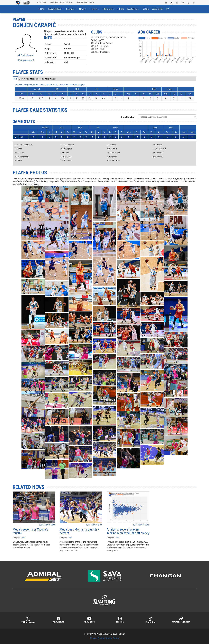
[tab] (15, 79)
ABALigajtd (89, 620)
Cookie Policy (112, 638)
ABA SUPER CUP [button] (84, 3)
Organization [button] (54, 9)
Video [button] (146, 9)
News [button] (82, 9)
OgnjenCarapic (26, 55)
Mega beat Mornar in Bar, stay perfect (79, 531)
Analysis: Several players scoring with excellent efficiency (128, 531)
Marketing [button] (132, 9)
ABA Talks (157, 9)
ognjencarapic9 (26, 60)
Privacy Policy (97, 638)
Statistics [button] (107, 9)
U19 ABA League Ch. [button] (60, 3)
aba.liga (120, 620)
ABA (23, 538)
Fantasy (42, 3)
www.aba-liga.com (181, 620)
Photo (121, 9)
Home (42, 9)
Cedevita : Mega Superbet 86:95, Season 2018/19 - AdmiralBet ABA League (50, 85)
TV (167, 9)
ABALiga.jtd (59, 620)
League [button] (70, 9)
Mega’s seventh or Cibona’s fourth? (30, 531)
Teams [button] (94, 9)
